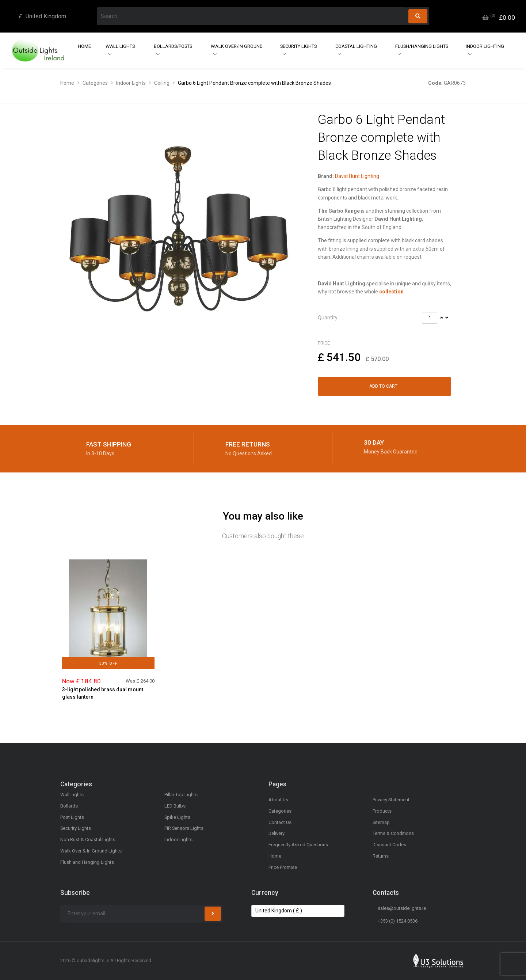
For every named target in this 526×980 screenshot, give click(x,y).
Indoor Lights (131, 83)
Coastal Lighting (356, 46)
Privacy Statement (391, 800)
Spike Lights (177, 817)
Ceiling (162, 83)
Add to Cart (383, 386)
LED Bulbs (175, 806)
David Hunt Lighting (357, 176)
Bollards (69, 806)
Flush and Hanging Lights (87, 862)
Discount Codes (389, 845)
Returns (381, 856)
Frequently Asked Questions (298, 845)
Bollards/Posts (173, 46)
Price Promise (283, 867)
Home (84, 46)
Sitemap (381, 822)
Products (382, 811)
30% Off (108, 663)
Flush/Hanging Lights (422, 46)
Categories (95, 83)
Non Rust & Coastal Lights (88, 840)
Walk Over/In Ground (237, 46)
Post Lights (72, 817)
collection (391, 292)
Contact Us (280, 822)
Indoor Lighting (485, 46)
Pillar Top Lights (181, 795)
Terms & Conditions (393, 833)
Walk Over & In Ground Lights (91, 851)
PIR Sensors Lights (184, 828)
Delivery (277, 833)
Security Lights (298, 46)
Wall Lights (120, 46)
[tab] (384, 318)
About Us (278, 800)
